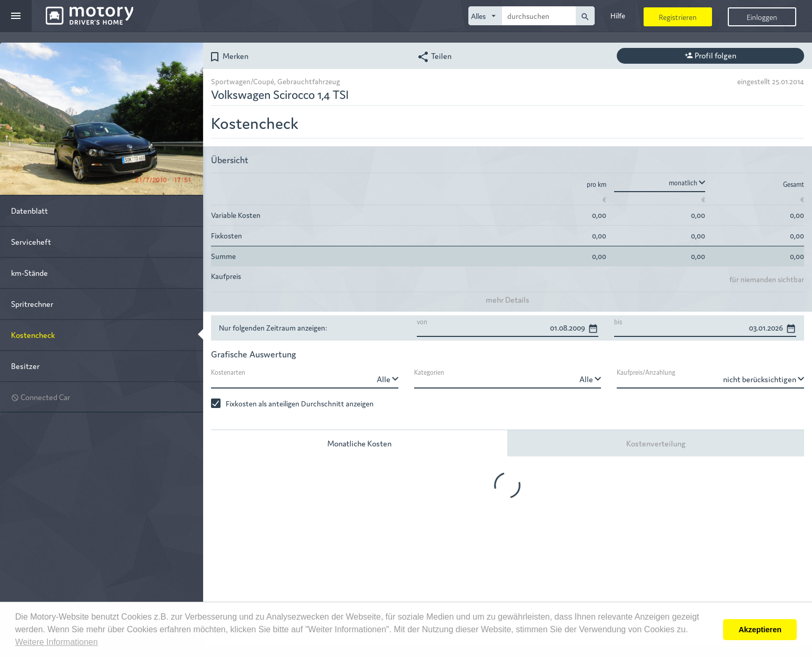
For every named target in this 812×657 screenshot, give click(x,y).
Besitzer (25, 366)
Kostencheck (33, 335)
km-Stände (29, 272)
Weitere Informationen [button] (57, 642)
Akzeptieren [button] (760, 630)
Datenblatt (29, 210)
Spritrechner (32, 303)
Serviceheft (31, 241)
